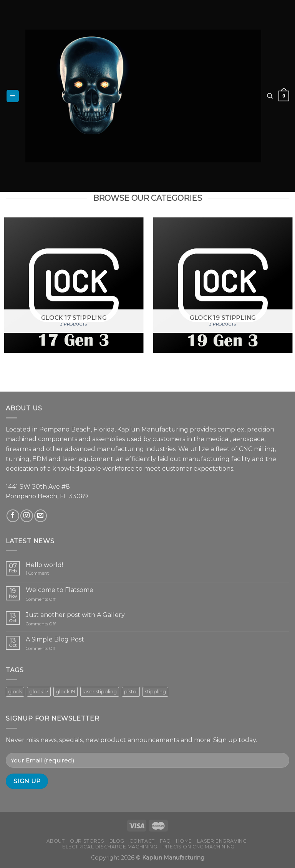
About (56, 841)
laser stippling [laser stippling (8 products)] (100, 692)
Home (184, 841)
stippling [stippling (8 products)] (155, 692)
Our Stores (87, 841)
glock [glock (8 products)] (15, 692)
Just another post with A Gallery (75, 615)
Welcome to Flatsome (60, 590)
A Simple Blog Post (55, 639)
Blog (117, 841)
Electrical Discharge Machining (110, 847)
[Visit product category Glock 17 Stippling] (74, 285)
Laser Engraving (222, 841)
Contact (142, 841)
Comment (37, 573)
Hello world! (44, 565)
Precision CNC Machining (199, 847)
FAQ (165, 841)
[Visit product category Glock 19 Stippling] (223, 285)
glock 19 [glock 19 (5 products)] (65, 692)
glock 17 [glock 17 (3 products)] (39, 692)
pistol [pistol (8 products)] (131, 692)
